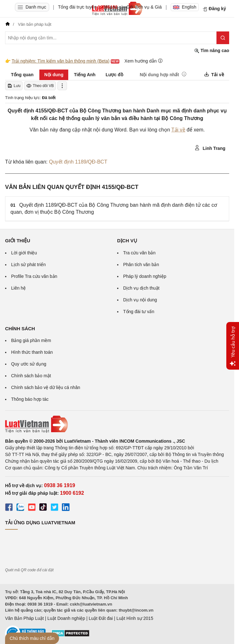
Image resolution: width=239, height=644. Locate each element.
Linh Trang (210, 148)
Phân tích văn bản (141, 265)
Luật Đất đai (101, 618)
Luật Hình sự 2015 (135, 618)
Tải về (178, 130)
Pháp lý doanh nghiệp (145, 276)
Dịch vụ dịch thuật (141, 288)
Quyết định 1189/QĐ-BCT (78, 162)
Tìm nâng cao (212, 51)
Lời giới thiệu (24, 253)
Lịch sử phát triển (28, 265)
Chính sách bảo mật (31, 376)
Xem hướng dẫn (144, 61)
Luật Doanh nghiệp (66, 618)
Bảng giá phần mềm (31, 340)
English (185, 7)
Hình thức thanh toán (32, 352)
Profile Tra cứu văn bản (34, 276)
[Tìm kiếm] (223, 38)
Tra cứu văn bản (139, 253)
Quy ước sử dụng (29, 364)
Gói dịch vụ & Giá (144, 7)
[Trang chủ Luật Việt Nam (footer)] (117, 424)
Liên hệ (18, 288)
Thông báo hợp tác (30, 399)
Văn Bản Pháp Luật (24, 618)
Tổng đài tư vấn (139, 312)
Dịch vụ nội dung (140, 300)
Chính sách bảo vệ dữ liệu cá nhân (46, 387)
